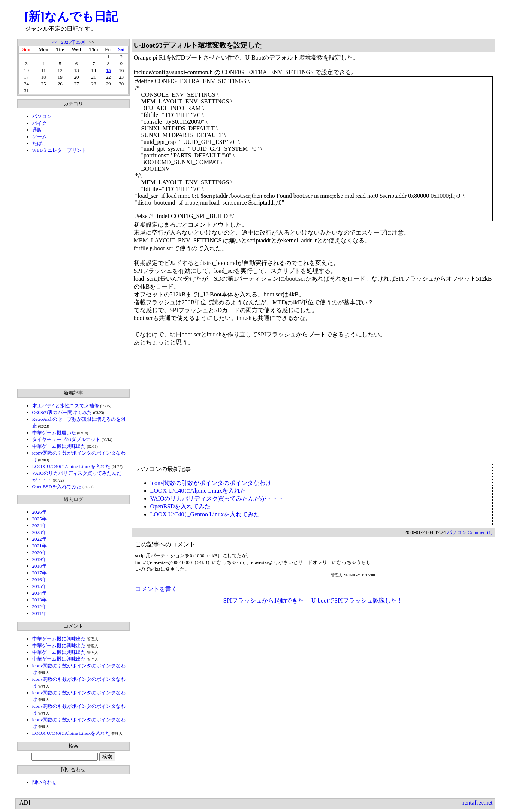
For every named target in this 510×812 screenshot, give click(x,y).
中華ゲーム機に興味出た (59, 446)
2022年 (40, 539)
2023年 (40, 532)
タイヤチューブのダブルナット (66, 439)
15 (108, 70)
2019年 (40, 559)
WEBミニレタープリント (60, 150)
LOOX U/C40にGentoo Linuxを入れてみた (205, 514)
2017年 (40, 573)
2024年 (40, 526)
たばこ (40, 143)
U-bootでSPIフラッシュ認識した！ (357, 600)
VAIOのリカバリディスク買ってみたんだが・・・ (217, 499)
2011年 (40, 613)
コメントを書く (156, 589)
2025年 (40, 519)
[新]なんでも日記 (71, 16)
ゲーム (40, 137)
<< (55, 42)
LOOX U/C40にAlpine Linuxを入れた (71, 466)
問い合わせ (44, 782)
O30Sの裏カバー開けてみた (62, 412)
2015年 (40, 586)
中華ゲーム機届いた (54, 433)
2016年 (40, 579)
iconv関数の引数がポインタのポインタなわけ (211, 483)
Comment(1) (480, 532)
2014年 (40, 593)
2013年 (40, 600)
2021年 (40, 546)
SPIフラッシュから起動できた (264, 600)
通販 (37, 130)
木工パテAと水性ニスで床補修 (66, 406)
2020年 (40, 553)
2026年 (40, 512)
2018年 (40, 566)
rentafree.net (477, 802)
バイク (40, 123)
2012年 (40, 606)
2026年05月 (73, 42)
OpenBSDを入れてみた (57, 487)
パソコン (42, 116)
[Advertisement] (73, 271)
